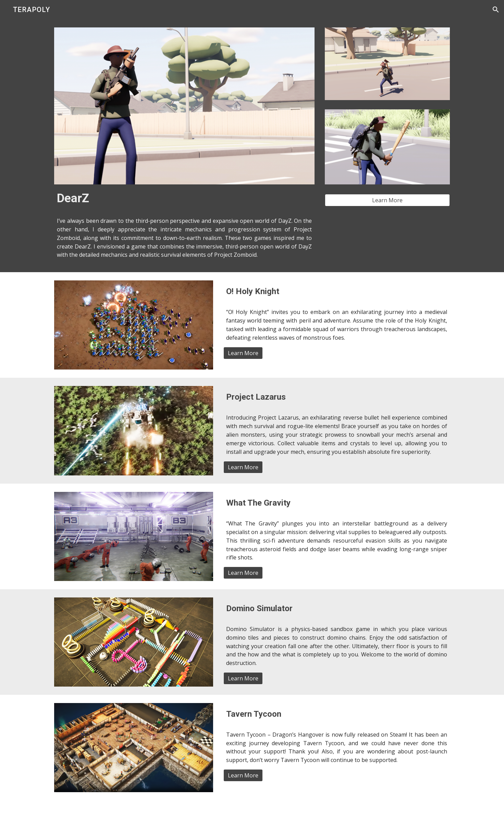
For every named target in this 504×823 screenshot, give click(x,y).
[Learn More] (387, 200)
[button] (496, 10)
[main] (184, 198)
